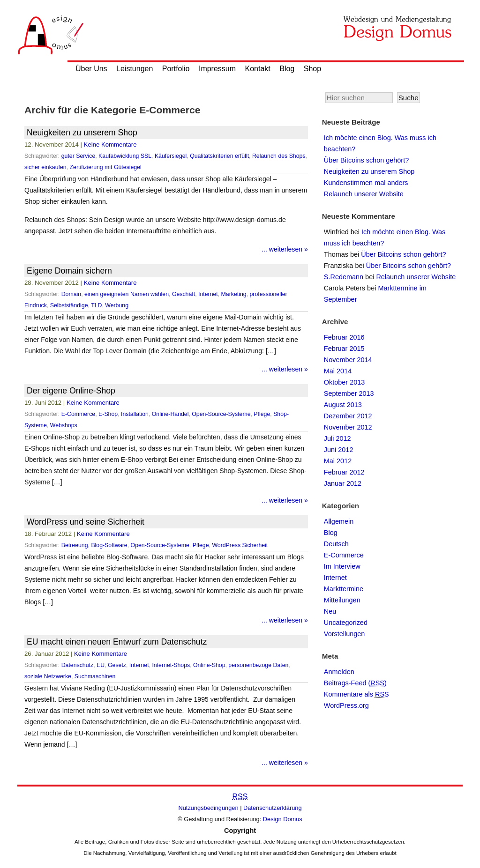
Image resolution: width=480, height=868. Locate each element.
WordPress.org (346, 705)
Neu (330, 611)
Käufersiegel (171, 156)
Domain (71, 294)
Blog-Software (109, 545)
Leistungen (135, 69)
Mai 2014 (338, 371)
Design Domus (283, 819)
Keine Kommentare (110, 145)
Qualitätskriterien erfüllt (219, 156)
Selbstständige (69, 305)
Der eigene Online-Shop (71, 391)
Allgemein (339, 521)
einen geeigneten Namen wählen (127, 294)
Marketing (234, 294)
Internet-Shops (171, 665)
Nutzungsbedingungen (209, 808)
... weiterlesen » (285, 249)
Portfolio (176, 69)
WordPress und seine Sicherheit (86, 522)
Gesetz (117, 665)
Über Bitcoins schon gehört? (366, 160)
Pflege (262, 414)
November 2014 (348, 360)
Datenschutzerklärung (272, 808)
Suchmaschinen (95, 676)
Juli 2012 (337, 438)
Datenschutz (77, 665)
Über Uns (91, 69)
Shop (312, 69)
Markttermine (344, 589)
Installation (135, 414)
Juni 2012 (339, 450)
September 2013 (349, 393)
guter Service (79, 156)
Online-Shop (209, 665)
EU (101, 665)
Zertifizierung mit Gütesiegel (106, 167)
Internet (208, 294)
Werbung (117, 305)
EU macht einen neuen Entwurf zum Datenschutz (117, 642)
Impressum (217, 69)
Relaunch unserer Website (364, 194)
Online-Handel (170, 414)
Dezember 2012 (348, 416)
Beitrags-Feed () (355, 683)
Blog (287, 69)
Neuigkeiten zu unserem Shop (82, 133)
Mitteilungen (342, 600)
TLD (96, 305)
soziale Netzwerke (48, 676)
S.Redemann (344, 277)
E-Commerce (79, 414)
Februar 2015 (344, 349)
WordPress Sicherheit (240, 545)
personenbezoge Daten (258, 665)
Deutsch (336, 544)
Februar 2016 (344, 337)
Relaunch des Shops (279, 156)
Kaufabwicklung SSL (125, 156)
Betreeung (75, 545)
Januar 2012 (343, 483)
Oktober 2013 (345, 382)
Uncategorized (346, 623)
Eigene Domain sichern (69, 271)
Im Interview (342, 566)
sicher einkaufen (45, 167)
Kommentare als (356, 694)
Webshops (64, 425)
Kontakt (258, 69)
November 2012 (348, 427)
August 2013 (343, 405)
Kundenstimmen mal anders (366, 183)
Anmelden (339, 672)
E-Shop (108, 414)
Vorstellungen (345, 634)
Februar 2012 (344, 472)
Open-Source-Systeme (221, 414)
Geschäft (184, 294)
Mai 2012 (338, 461)
